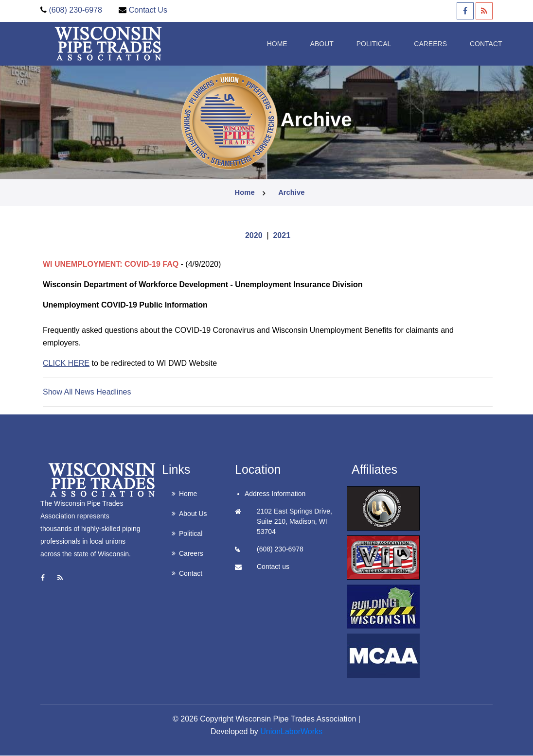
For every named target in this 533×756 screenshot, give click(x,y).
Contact (469, 43)
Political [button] (354, 43)
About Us (193, 514)
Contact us (273, 567)
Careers (191, 554)
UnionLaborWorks (291, 732)
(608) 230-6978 (75, 10)
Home (254, 43)
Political (191, 534)
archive (292, 193)
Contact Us (148, 10)
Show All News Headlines (87, 392)
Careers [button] (412, 43)
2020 (254, 236)
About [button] (301, 43)
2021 (282, 236)
